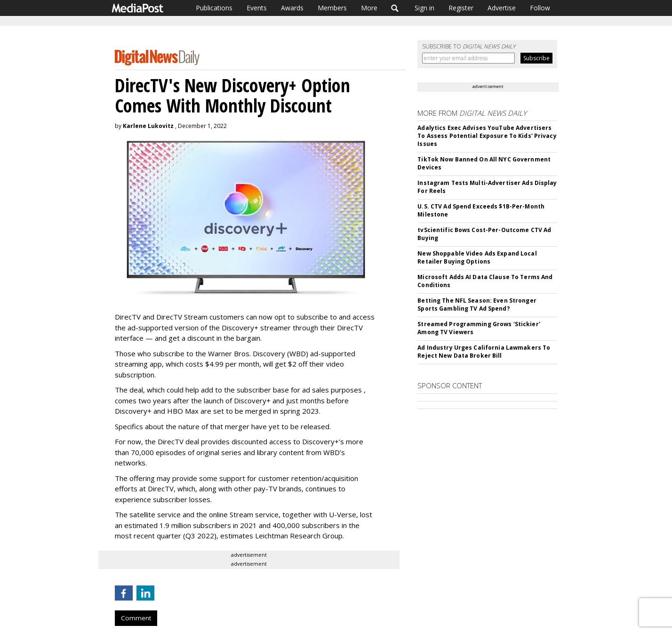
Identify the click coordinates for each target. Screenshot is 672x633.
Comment (136, 618)
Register (461, 8)
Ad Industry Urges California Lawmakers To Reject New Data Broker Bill (484, 352)
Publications (214, 8)
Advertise (502, 8)
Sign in (424, 8)
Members (332, 8)
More (369, 8)
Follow (540, 8)
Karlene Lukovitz (148, 126)
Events (257, 8)
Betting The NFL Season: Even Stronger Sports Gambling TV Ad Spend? (477, 304)
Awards (292, 8)
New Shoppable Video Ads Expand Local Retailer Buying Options (477, 257)
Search (395, 8)
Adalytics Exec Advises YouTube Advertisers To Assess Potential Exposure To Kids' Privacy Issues (487, 136)
